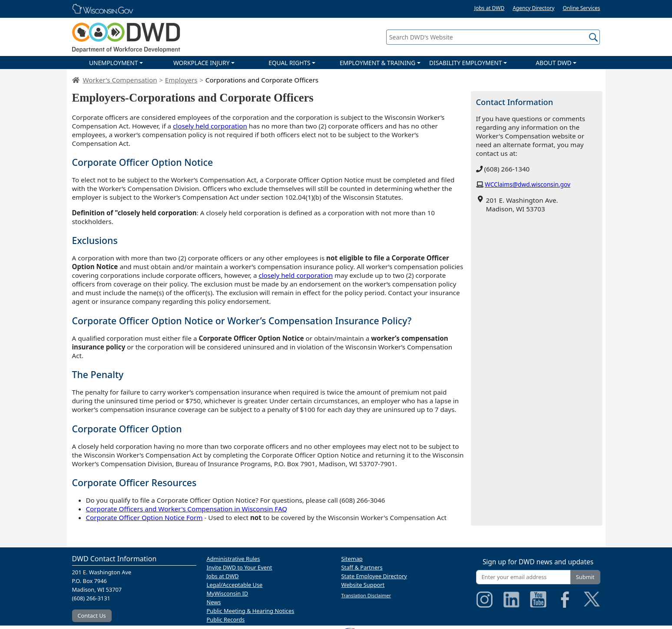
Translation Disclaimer (366, 595)
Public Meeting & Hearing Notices (251, 611)
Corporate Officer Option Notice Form (144, 517)
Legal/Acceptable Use (235, 585)
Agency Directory (533, 8)
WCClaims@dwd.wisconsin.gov (528, 184)
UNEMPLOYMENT (113, 63)
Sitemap (352, 559)
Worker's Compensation (120, 80)
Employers (181, 80)
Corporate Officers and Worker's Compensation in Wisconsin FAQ (187, 509)
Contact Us (92, 616)
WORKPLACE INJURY (202, 63)
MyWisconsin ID (228, 593)
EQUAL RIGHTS (289, 63)
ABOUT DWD (553, 63)
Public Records (226, 619)
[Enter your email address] (523, 577)
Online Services (581, 8)
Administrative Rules (233, 559)
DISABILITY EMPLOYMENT (465, 63)
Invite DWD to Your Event (240, 567)
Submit (585, 577)
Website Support (363, 585)
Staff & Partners (362, 567)
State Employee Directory (374, 576)
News (214, 602)
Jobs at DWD (490, 8)
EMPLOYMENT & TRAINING (377, 63)
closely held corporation (210, 126)
